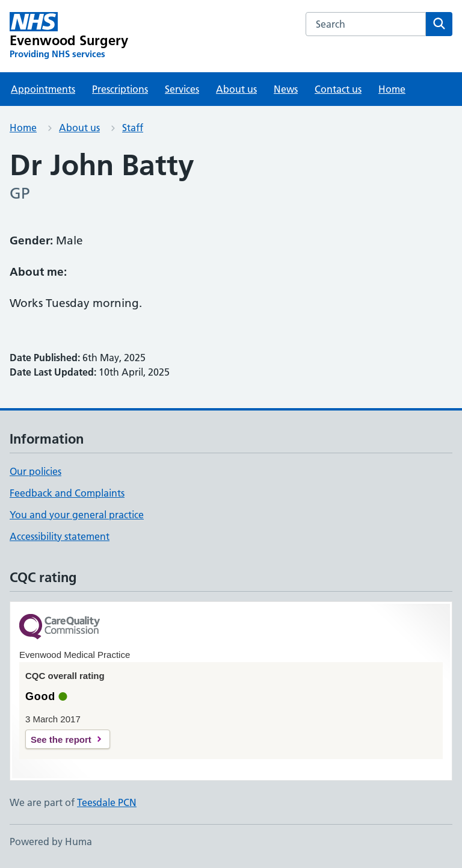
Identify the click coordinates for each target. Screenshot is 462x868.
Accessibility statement (60, 536)
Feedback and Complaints (67, 493)
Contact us (338, 89)
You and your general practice (77, 515)
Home (392, 89)
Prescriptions (120, 89)
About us (236, 89)
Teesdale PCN (107, 802)
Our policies (35, 471)
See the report (61, 739)
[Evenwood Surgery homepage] (69, 36)
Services (182, 89)
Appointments (43, 89)
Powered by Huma (51, 842)
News (286, 89)
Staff (133, 128)
